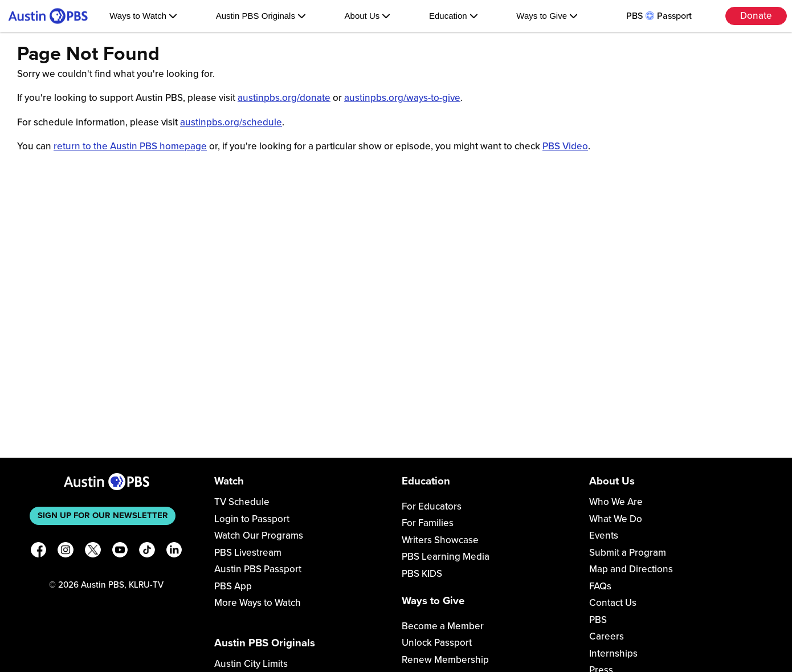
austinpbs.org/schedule (231, 122)
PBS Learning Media (446, 557)
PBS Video (565, 146)
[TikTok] (147, 552)
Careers (607, 636)
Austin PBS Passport (258, 569)
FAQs (600, 586)
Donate (756, 16)
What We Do (616, 519)
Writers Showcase (440, 540)
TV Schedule (242, 502)
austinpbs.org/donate (284, 98)
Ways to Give (547, 16)
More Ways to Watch (258, 603)
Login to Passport (252, 519)
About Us (368, 16)
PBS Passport (659, 16)
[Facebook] (39, 552)
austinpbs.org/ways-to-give (402, 98)
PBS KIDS (422, 574)
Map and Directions (631, 569)
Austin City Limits (251, 664)
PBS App (233, 586)
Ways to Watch (143, 16)
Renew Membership (445, 660)
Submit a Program (628, 553)
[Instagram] (66, 552)
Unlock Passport (437, 643)
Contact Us (613, 603)
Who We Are (616, 502)
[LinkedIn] (174, 552)
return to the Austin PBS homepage (130, 146)
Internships (613, 653)
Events (604, 535)
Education (454, 16)
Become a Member (443, 626)
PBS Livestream (248, 553)
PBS (598, 620)
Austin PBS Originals (261, 16)
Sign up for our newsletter (103, 515)
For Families (428, 523)
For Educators (432, 506)
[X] (93, 552)
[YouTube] (120, 552)
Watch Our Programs (259, 535)
